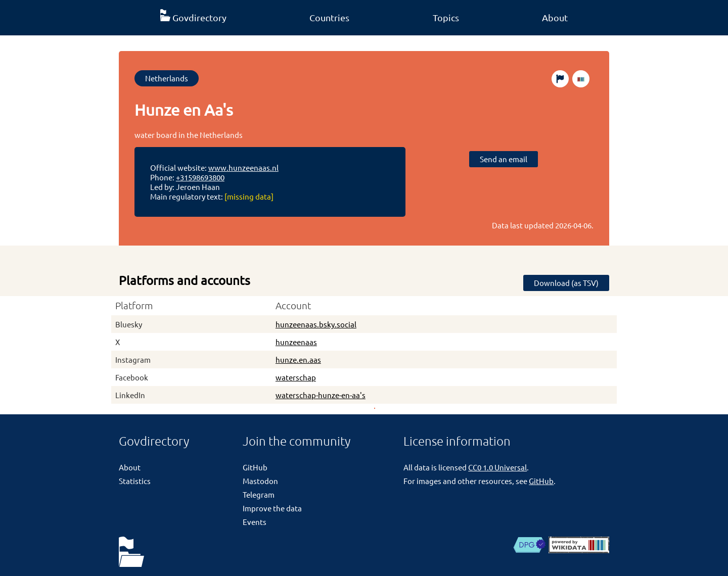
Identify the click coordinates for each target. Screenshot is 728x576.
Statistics (135, 481)
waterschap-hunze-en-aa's (321, 395)
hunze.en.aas (298, 359)
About (555, 17)
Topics (446, 17)
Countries (329, 17)
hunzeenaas (296, 342)
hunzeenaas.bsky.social (316, 324)
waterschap (296, 377)
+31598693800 (200, 177)
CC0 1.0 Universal (497, 467)
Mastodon (260, 481)
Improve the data (272, 508)
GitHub (255, 467)
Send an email (504, 159)
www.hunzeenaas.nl (243, 167)
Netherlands (167, 78)
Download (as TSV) (566, 283)
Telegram (259, 494)
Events (255, 522)
